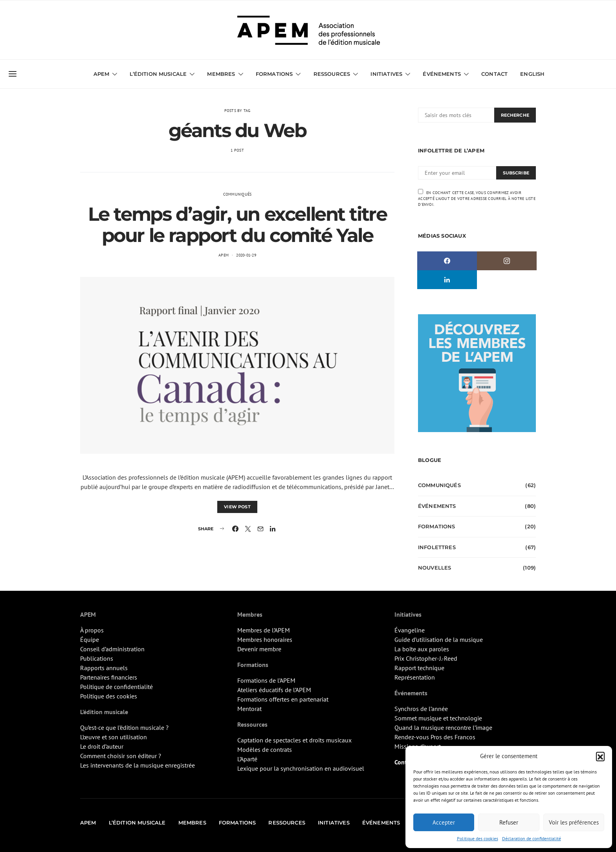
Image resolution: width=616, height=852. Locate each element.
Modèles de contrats (265, 749)
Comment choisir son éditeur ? (121, 756)
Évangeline (410, 630)
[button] (600, 756)
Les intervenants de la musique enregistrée (137, 765)
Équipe (90, 639)
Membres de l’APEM (264, 630)
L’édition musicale (158, 74)
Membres (221, 74)
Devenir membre (259, 649)
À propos (92, 630)
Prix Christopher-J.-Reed (426, 658)
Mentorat (249, 709)
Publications (97, 658)
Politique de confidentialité (116, 687)
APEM (102, 74)
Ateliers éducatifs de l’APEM (274, 690)
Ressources (332, 74)
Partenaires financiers (109, 677)
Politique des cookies (478, 838)
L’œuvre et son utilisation (114, 737)
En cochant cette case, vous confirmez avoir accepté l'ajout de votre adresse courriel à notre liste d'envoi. (477, 198)
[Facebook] (447, 261)
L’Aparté (247, 759)
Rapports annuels (104, 668)
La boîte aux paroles (422, 649)
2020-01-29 (246, 255)
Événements (442, 74)
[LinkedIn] (447, 280)
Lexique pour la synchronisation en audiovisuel (301, 768)
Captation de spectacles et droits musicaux (294, 740)
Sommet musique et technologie (438, 718)
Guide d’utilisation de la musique (439, 639)
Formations (274, 74)
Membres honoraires (265, 639)
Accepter (444, 822)
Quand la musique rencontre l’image (443, 727)
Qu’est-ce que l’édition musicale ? (124, 727)
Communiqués (237, 194)
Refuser (509, 822)
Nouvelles (434, 568)
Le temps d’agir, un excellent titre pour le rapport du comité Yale (237, 225)
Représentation (415, 677)
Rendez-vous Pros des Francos (435, 737)
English (532, 74)
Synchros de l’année (421, 709)
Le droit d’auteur (102, 746)
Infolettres (437, 547)
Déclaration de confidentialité (532, 838)
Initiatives (386, 74)
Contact (494, 74)
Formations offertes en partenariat (283, 699)
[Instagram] (507, 261)
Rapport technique (419, 668)
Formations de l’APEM (266, 680)
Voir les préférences (574, 822)
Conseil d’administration (112, 649)
